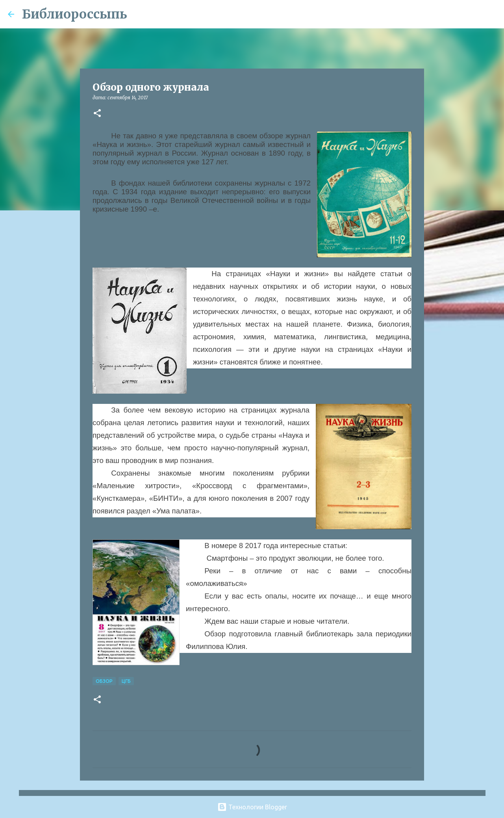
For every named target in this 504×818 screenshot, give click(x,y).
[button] (97, 114)
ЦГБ (126, 681)
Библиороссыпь (75, 14)
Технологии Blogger (252, 807)
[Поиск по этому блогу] (456, 14)
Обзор (104, 681)
